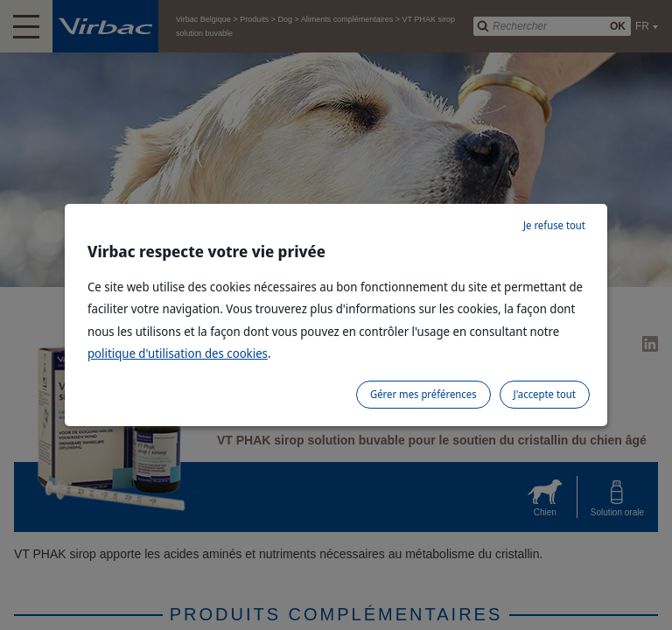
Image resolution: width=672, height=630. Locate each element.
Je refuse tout (554, 225)
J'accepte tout (545, 394)
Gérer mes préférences (423, 394)
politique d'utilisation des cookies (178, 353)
